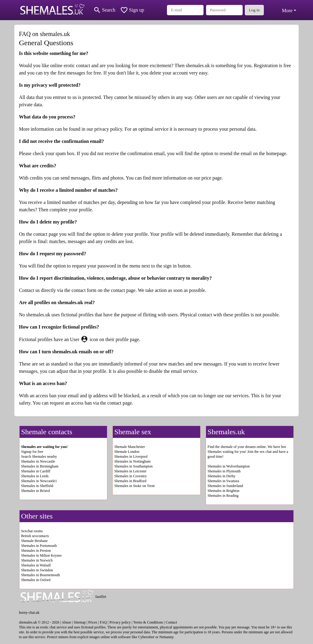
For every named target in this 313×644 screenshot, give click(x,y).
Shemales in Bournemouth (41, 575)
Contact (171, 622)
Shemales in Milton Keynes (41, 555)
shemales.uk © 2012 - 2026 (39, 622)
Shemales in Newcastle (38, 461)
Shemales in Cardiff (36, 471)
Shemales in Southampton (133, 466)
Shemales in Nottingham (133, 461)
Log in (254, 10)
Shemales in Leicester (130, 471)
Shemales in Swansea (223, 481)
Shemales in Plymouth (224, 471)
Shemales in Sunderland (225, 486)
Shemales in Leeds (35, 476)
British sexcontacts (35, 536)
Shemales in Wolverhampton (229, 466)
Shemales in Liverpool (131, 457)
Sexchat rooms (32, 531)
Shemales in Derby (221, 476)
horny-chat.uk (29, 613)
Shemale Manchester (130, 447)
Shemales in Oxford (36, 580)
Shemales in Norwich (37, 560)
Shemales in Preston (36, 551)
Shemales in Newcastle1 (39, 481)
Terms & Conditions (148, 622)
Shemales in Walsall (36, 565)
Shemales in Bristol (35, 491)
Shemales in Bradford (130, 481)
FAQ (103, 622)
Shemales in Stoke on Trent (134, 486)
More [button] (287, 11)
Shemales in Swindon (37, 570)
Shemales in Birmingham (40, 466)
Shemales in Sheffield (37, 486)
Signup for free (32, 452)
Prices (93, 622)
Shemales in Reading (223, 496)
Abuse (66, 622)
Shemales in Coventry (131, 476)
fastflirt (101, 597)
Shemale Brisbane (34, 541)
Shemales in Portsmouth (39, 546)
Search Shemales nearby (39, 457)
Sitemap (80, 622)
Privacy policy (120, 622)
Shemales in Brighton (223, 491)
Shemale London (127, 452)
